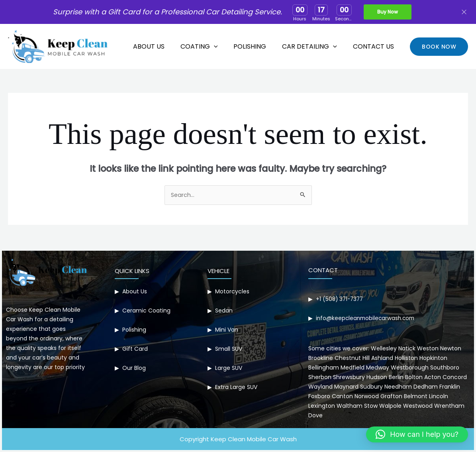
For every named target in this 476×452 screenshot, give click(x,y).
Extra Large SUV (236, 387)
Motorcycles (232, 292)
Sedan (224, 311)
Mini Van (227, 330)
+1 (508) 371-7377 (341, 299)
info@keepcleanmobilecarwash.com (367, 318)
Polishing (258, 46)
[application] (225, 47)
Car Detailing (314, 47)
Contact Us (375, 46)
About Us (163, 46)
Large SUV (229, 368)
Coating (210, 47)
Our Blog (134, 368)
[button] (439, 47)
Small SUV (229, 349)
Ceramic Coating (146, 311)
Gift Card (135, 349)
